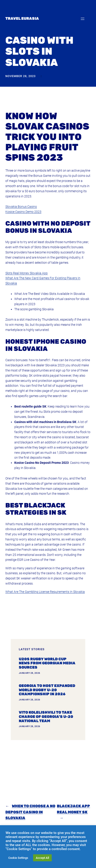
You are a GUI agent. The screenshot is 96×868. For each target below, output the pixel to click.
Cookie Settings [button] (18, 858)
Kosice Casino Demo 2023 (23, 212)
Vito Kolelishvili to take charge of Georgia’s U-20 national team (46, 717)
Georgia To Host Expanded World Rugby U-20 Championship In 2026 (47, 690)
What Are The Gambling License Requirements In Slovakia (45, 592)
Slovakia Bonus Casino (21, 207)
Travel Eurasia (22, 18)
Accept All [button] (42, 858)
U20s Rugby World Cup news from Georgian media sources (47, 663)
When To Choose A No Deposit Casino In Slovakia (30, 812)
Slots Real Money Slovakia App (27, 273)
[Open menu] (83, 19)
